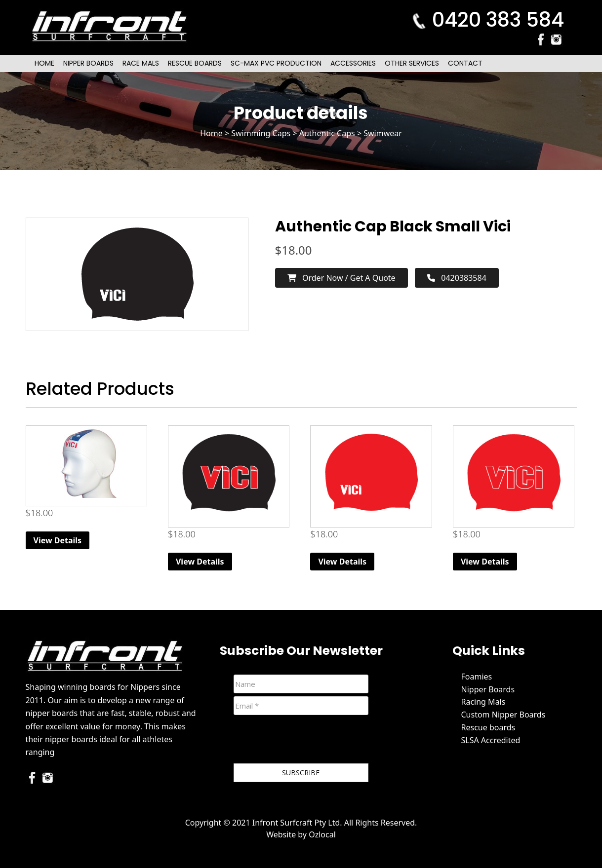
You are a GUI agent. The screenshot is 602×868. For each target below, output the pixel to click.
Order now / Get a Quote (341, 278)
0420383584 (457, 278)
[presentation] (309, 741)
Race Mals (141, 63)
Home (44, 63)
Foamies (477, 677)
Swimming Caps (261, 133)
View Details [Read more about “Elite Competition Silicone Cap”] (58, 540)
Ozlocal (322, 834)
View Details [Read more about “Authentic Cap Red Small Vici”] (342, 562)
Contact (465, 63)
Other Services (412, 63)
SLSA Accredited (491, 740)
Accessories (353, 63)
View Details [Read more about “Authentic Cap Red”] (485, 562)
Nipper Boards (88, 63)
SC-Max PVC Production (276, 63)
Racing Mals (483, 702)
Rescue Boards (195, 63)
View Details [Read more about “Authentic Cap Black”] (200, 562)
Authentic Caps (327, 133)
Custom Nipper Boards (503, 715)
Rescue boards (488, 727)
